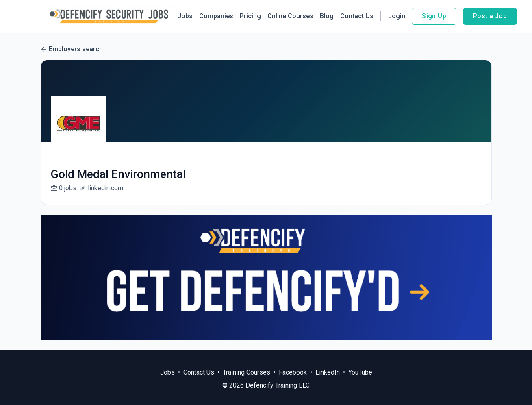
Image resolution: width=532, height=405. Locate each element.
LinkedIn (328, 372)
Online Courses (290, 16)
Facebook (293, 372)
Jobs (185, 16)
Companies (216, 16)
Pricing (250, 16)
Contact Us (357, 16)
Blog (327, 16)
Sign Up (434, 16)
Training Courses (246, 372)
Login (397, 16)
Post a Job (490, 16)
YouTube (360, 372)
